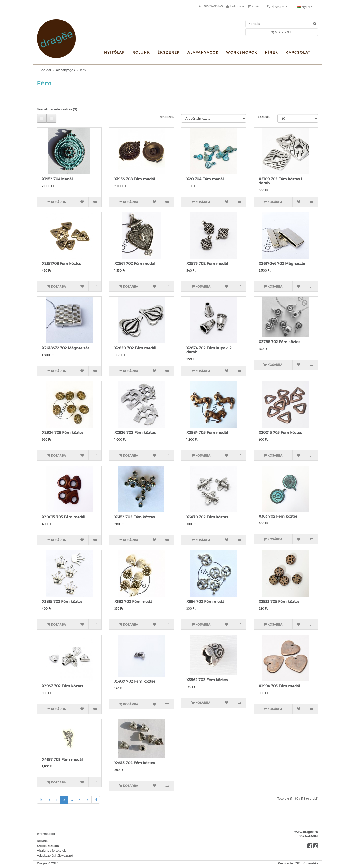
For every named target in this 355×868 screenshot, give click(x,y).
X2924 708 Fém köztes (63, 432)
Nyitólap (115, 52)
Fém (83, 70)
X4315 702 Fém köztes (135, 763)
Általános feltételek (51, 850)
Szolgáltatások (48, 846)
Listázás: (264, 117)
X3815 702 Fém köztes (62, 601)
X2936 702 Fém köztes (135, 432)
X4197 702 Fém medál (62, 759)
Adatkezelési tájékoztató (55, 855)
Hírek (272, 52)
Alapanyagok (203, 52)
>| (96, 800)
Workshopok (242, 52)
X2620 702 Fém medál (135, 348)
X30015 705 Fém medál (64, 517)
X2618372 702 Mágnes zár (66, 348)
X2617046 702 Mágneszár (282, 263)
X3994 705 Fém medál (279, 686)
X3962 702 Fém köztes (207, 680)
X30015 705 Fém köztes (280, 432)
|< (41, 800)
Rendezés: (166, 117)
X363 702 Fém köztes (278, 516)
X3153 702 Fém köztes (134, 517)
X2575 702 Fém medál (207, 263)
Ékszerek (169, 52)
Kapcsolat (298, 52)
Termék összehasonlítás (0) (57, 109)
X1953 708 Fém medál (135, 179)
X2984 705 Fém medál (207, 432)
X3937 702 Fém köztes (62, 686)
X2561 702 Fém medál (135, 263)
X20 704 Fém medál (205, 179)
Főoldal (46, 70)
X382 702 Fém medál (134, 601)
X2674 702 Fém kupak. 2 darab (209, 350)
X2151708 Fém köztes (61, 263)
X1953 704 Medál (57, 179)
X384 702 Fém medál (206, 601)
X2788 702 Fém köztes (279, 342)
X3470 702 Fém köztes (207, 517)
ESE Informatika (306, 863)
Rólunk (141, 52)
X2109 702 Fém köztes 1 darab (280, 181)
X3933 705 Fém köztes (279, 601)
